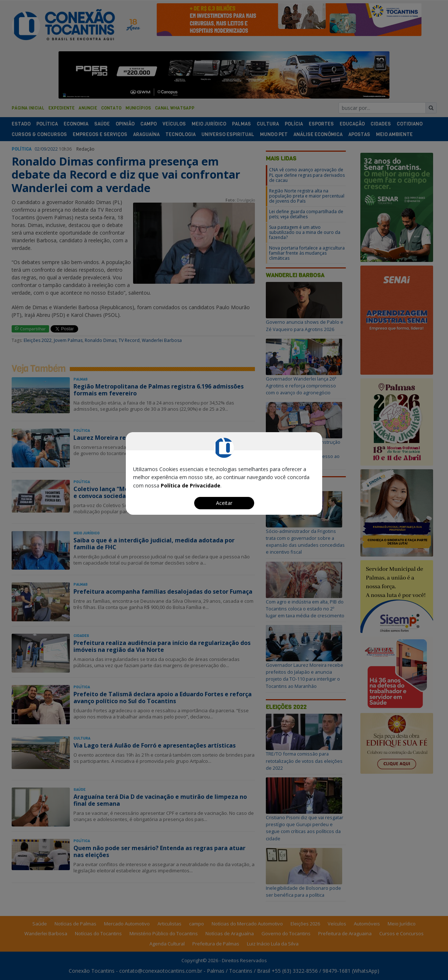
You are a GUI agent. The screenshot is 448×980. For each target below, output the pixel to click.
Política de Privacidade (191, 485)
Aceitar (224, 503)
